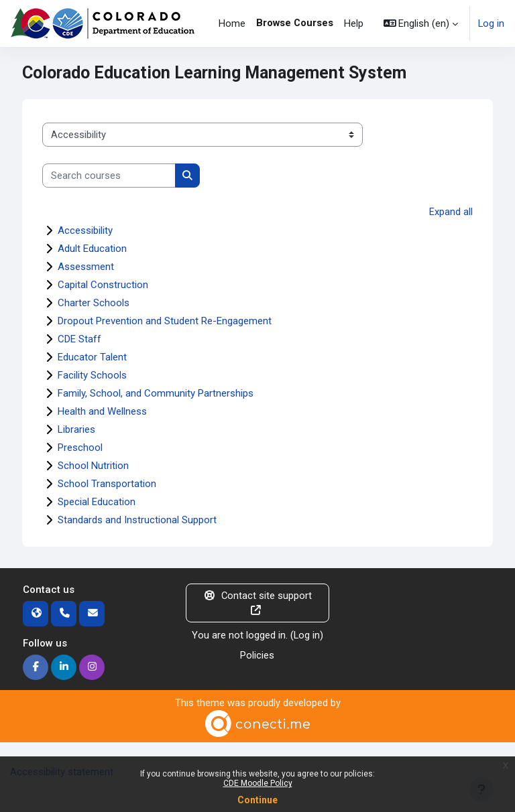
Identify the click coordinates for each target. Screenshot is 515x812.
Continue (257, 800)
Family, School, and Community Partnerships (156, 393)
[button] (421, 23)
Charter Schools (94, 303)
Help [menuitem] (354, 23)
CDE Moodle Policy (258, 783)
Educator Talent (92, 357)
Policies (257, 655)
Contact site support (257, 603)
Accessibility (85, 230)
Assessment (86, 267)
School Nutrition (93, 466)
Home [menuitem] (232, 23)
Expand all (451, 212)
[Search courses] (109, 176)
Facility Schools (92, 375)
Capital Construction (103, 285)
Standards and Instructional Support (137, 520)
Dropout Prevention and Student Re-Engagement (165, 321)
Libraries (76, 429)
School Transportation (107, 484)
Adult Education (92, 249)
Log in (491, 23)
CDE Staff (79, 339)
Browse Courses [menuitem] (295, 23)
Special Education (97, 502)
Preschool (80, 448)
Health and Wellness (102, 411)
